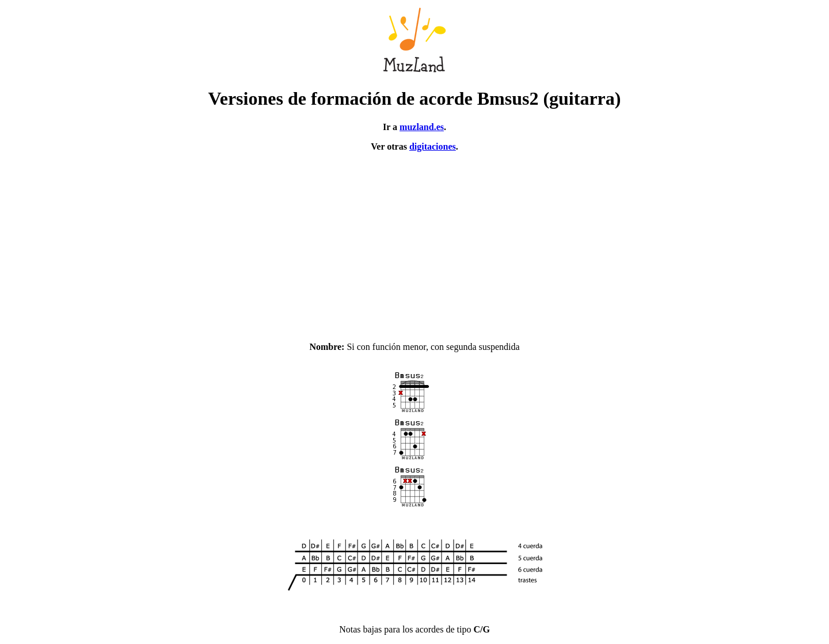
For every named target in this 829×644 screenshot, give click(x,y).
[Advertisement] (414, 242)
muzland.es (422, 127)
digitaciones (433, 146)
